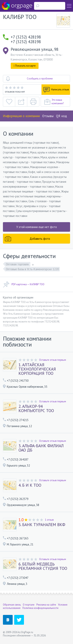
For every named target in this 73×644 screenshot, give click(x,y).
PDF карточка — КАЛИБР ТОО (24, 284)
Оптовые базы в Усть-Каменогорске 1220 (32, 269)
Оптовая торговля (18, 264)
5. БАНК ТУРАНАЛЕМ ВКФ (42, 525)
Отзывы (48, 116)
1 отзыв (49, 520)
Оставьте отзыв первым (53, 360)
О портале (29, 605)
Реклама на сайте (46, 605)
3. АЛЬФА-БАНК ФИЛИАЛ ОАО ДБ (41, 448)
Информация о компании (21, 116)
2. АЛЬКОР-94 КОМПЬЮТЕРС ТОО (36, 409)
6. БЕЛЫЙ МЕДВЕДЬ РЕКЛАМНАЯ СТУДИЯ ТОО (43, 566)
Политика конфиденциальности (40, 608)
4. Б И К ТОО (30, 485)
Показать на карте (25, 66)
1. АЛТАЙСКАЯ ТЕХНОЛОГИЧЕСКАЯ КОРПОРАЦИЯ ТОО (37, 369)
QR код (62, 116)
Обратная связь (12, 605)
